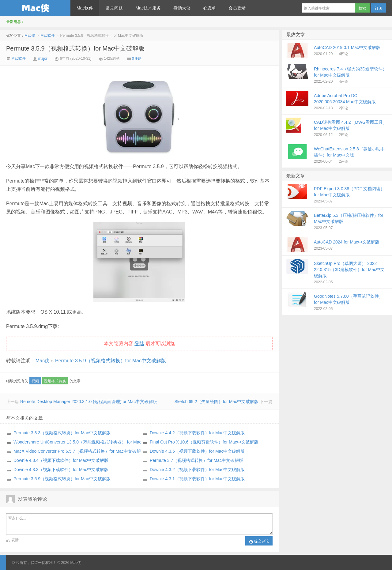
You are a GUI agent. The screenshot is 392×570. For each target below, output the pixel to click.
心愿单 (209, 8)
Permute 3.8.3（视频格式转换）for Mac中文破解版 (62, 433)
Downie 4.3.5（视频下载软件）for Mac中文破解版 (197, 451)
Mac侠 (35, 8)
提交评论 (259, 542)
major (43, 59)
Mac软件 (85, 8)
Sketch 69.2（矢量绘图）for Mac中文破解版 (216, 402)
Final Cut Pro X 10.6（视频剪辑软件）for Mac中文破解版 (204, 442)
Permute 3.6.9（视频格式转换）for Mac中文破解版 (62, 479)
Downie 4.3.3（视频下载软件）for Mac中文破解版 (61, 470)
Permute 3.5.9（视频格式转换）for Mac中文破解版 (75, 48)
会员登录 (237, 8)
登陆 (139, 344)
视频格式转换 (55, 381)
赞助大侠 (182, 8)
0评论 (137, 59)
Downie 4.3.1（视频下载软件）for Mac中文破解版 (197, 479)
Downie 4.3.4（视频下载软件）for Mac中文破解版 (61, 460)
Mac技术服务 (148, 8)
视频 (35, 381)
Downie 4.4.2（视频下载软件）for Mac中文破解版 (197, 433)
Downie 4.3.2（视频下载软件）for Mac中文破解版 (197, 470)
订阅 (379, 8)
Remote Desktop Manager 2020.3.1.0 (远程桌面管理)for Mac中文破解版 (89, 402)
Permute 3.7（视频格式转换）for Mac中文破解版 (196, 460)
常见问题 (114, 8)
